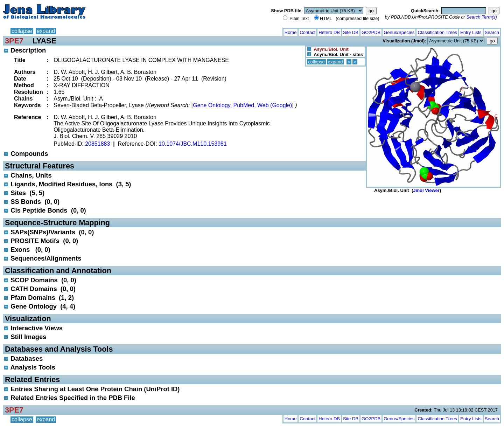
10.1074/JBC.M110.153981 (193, 144)
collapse (22, 31)
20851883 (97, 144)
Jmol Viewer (426, 190)
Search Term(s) (482, 17)
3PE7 (14, 41)
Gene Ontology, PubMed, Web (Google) (242, 105)
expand (46, 31)
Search (492, 32)
